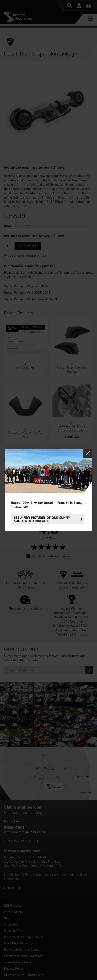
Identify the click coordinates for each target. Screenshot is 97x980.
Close (88, 453)
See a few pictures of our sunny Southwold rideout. (42, 519)
